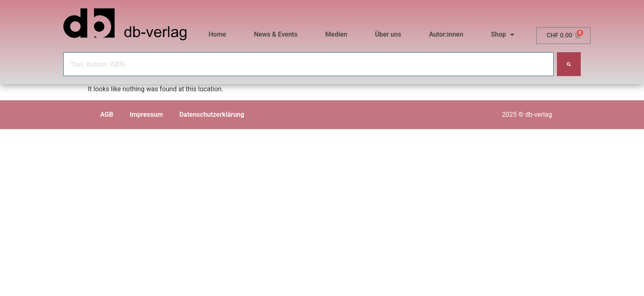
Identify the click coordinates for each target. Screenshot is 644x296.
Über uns (388, 34)
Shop (503, 35)
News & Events (276, 34)
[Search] (569, 64)
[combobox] (308, 64)
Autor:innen (446, 34)
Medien (336, 34)
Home (217, 34)
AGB (107, 114)
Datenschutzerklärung (212, 114)
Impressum (146, 114)
